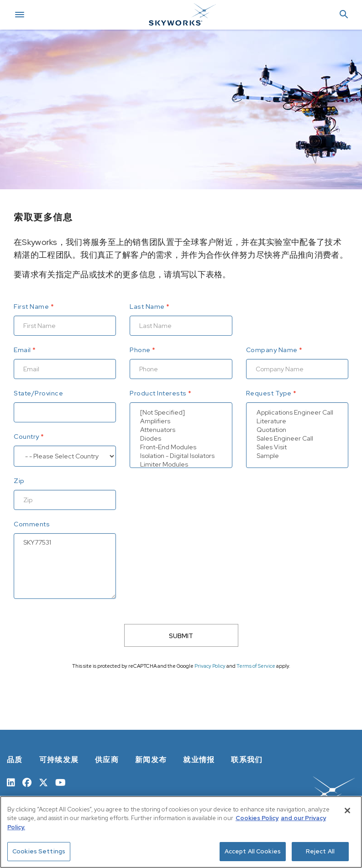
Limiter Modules (181, 465)
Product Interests (158, 393)
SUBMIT (181, 636)
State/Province (38, 393)
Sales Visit (297, 447)
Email (22, 350)
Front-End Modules (181, 447)
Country (26, 437)
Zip (19, 481)
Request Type (269, 393)
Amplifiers (181, 421)
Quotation (297, 430)
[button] (344, 15)
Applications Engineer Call (297, 413)
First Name (31, 307)
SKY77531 (65, 566)
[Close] (347, 811)
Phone (140, 350)
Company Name (272, 350)
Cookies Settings (39, 851)
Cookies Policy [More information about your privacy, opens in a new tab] (257, 818)
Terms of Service (256, 666)
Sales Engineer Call (297, 439)
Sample (297, 456)
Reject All (320, 851)
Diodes (181, 439)
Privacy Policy (210, 666)
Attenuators (181, 430)
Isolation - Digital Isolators (181, 456)
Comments (32, 524)
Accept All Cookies (253, 851)
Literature (297, 421)
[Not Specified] (181, 413)
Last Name (147, 307)
